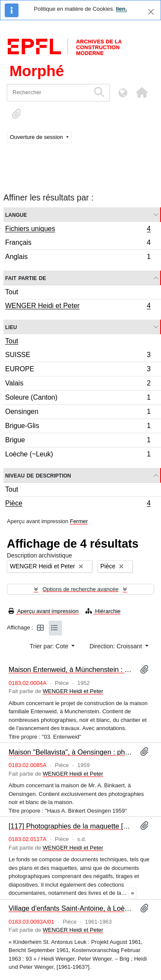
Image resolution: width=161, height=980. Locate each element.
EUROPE (78, 370)
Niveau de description (38, 475)
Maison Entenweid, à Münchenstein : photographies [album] (71, 669)
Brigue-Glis (78, 427)
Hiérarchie (103, 611)
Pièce (78, 504)
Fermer (79, 521)
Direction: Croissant (116, 646)
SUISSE (78, 356)
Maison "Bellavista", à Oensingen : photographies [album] (71, 752)
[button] (142, 92)
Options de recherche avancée (80, 589)
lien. (122, 9)
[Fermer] (151, 12)
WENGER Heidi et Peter (78, 307)
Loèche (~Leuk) (78, 455)
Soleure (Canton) (78, 399)
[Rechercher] (48, 93)
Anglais (78, 258)
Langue (16, 214)
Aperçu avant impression (44, 611)
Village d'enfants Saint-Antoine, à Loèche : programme (71, 908)
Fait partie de (26, 278)
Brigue (78, 441)
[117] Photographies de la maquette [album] (71, 826)
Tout (12, 292)
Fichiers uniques (78, 230)
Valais (78, 384)
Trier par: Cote (50, 646)
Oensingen (78, 413)
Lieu (11, 327)
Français (78, 244)
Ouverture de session (37, 137)
